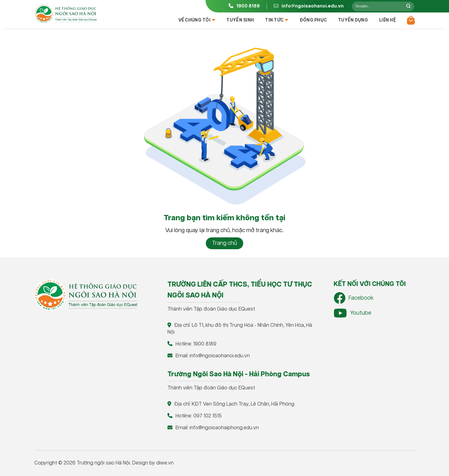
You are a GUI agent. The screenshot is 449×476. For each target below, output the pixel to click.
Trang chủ (224, 243)
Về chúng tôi (197, 20)
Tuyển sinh (240, 20)
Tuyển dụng (353, 20)
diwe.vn (165, 463)
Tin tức (277, 20)
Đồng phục (313, 20)
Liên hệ (387, 20)
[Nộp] (408, 6)
